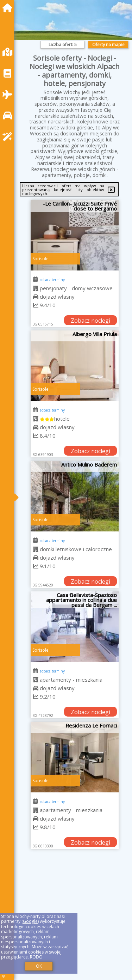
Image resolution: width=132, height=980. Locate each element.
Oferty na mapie (108, 45)
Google (30, 921)
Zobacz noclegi (90, 321)
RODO (36, 957)
